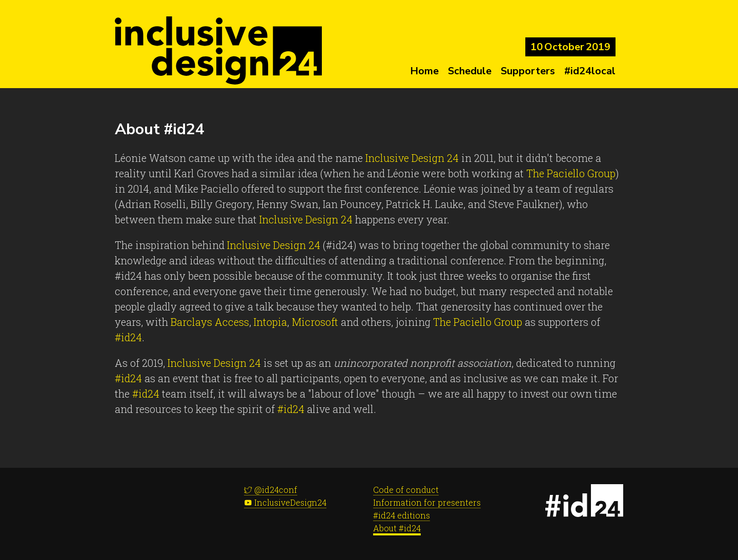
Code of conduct (406, 490)
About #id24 (397, 528)
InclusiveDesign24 (285, 502)
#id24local (590, 71)
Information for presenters (427, 502)
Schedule (470, 71)
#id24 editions (402, 515)
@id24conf (271, 490)
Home (424, 71)
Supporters (528, 71)
